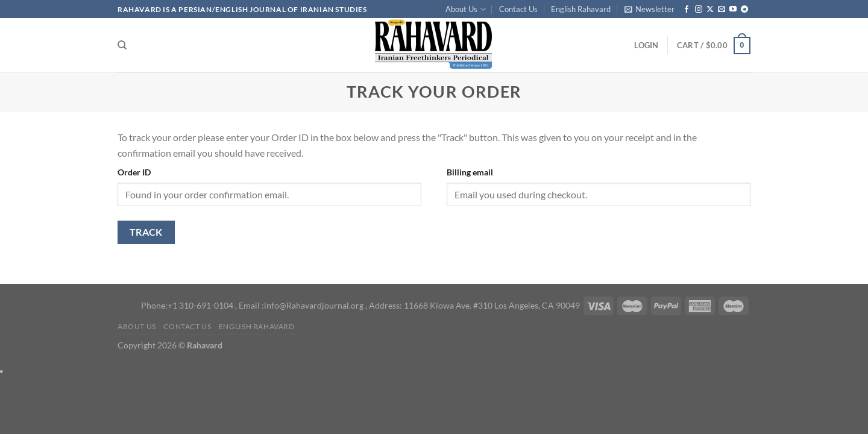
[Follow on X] (710, 10)
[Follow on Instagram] (699, 10)
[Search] (122, 45)
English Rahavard (581, 9)
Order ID (134, 172)
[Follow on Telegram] (744, 10)
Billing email (470, 172)
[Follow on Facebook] (687, 10)
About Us (465, 9)
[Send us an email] (722, 10)
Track (146, 232)
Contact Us (518, 9)
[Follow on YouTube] (733, 10)
